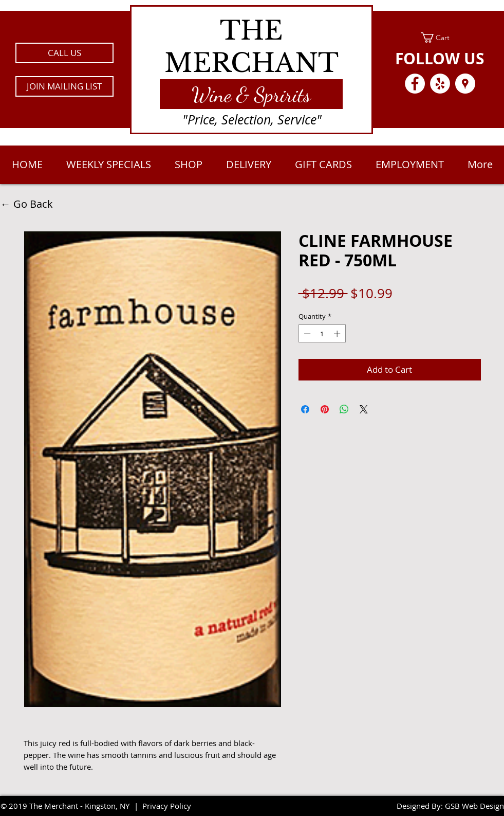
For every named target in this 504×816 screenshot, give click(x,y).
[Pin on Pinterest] (325, 409)
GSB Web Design (474, 806)
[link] (440, 38)
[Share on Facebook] (305, 409)
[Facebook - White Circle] (415, 84)
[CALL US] (64, 53)
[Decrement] (306, 334)
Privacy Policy (167, 806)
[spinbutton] (322, 334)
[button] (64, 86)
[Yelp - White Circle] (440, 84)
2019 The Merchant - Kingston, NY (69, 806)
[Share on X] (364, 409)
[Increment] (338, 334)
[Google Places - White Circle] (465, 84)
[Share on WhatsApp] (344, 409)
